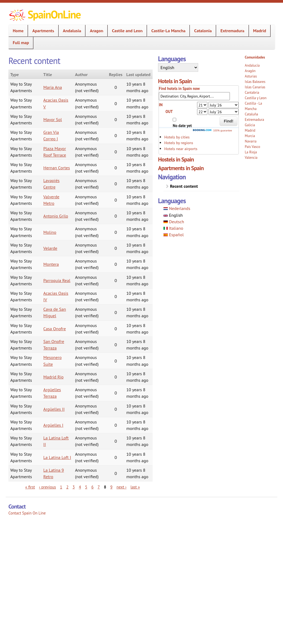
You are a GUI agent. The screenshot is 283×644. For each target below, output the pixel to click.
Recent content (184, 186)
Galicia (250, 125)
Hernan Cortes (57, 168)
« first (30, 487)
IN (161, 105)
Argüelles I (53, 425)
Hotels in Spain (175, 81)
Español (174, 235)
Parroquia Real (57, 280)
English (173, 215)
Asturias (251, 76)
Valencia (251, 158)
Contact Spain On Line (27, 513)
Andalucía (252, 65)
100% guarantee (212, 130)
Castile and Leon (126, 31)
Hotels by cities (177, 137)
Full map (21, 43)
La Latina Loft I (57, 457)
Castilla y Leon (256, 98)
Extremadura (231, 31)
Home (17, 31)
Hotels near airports (181, 149)
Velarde (50, 248)
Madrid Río (54, 377)
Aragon (95, 31)
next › (122, 487)
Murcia (250, 136)
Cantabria (252, 93)
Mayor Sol (53, 119)
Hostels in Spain (176, 159)
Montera (51, 264)
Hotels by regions (179, 143)
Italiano (173, 228)
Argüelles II (54, 409)
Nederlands (177, 208)
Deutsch (174, 222)
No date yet (182, 126)
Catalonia (201, 31)
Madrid (260, 31)
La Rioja (251, 152)
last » (135, 487)
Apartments (41, 31)
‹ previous (48, 487)
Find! (229, 121)
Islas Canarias (255, 87)
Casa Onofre (55, 329)
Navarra (251, 141)
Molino (50, 232)
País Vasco (253, 147)
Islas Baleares (255, 82)
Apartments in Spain (181, 168)
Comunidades (255, 57)
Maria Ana (53, 87)
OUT (169, 111)
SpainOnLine (54, 14)
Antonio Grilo (56, 216)
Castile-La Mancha (167, 31)
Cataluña (251, 114)
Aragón (250, 71)
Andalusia (70, 31)
